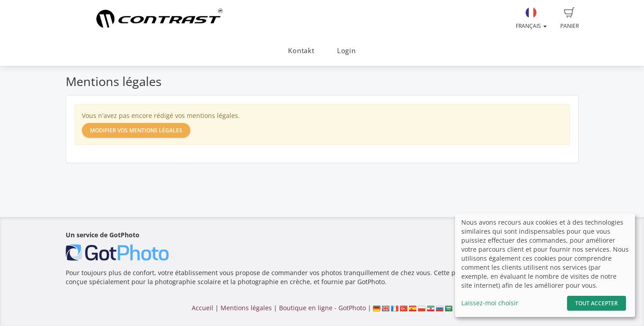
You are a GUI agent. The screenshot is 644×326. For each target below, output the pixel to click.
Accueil (203, 308)
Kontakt (301, 51)
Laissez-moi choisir (490, 303)
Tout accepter (597, 303)
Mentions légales (246, 308)
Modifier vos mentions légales (136, 130)
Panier (570, 18)
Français (531, 18)
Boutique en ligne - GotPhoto (322, 308)
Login (347, 51)
